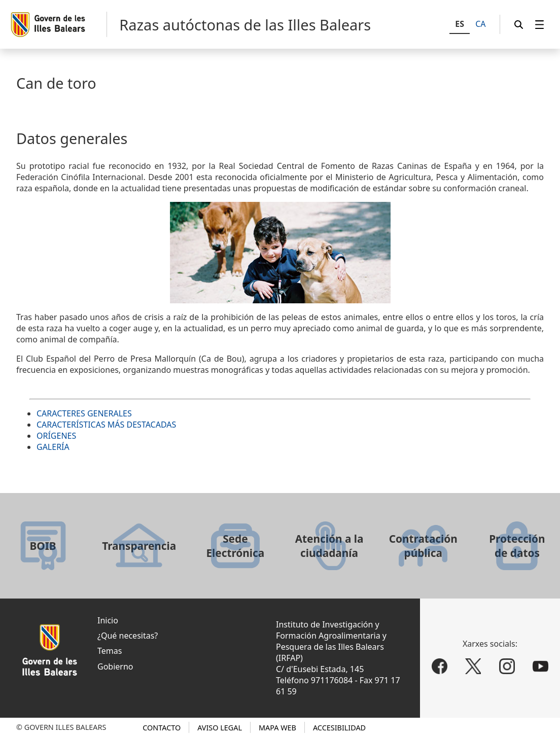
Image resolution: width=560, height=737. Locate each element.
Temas (110, 651)
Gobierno (115, 666)
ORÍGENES (56, 436)
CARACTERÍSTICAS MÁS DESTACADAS (106, 425)
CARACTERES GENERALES (84, 413)
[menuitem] (540, 25)
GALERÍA (53, 447)
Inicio (108, 620)
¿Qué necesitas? (128, 636)
